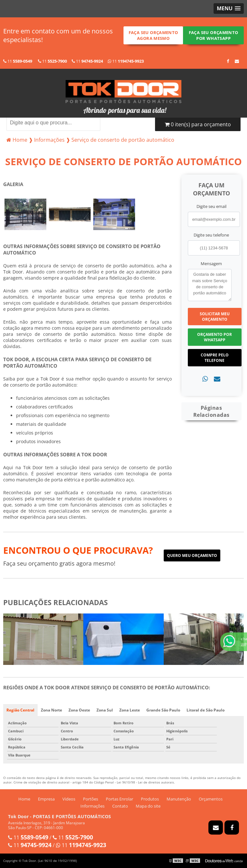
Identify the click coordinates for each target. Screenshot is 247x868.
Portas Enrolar (119, 799)
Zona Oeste (79, 710)
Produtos (150, 799)
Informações (92, 806)
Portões (91, 799)
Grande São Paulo (163, 710)
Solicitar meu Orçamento (215, 317)
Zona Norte (51, 710)
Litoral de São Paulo (206, 710)
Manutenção (179, 799)
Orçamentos (211, 799)
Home (24, 799)
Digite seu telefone (211, 235)
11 (18, 61)
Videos (69, 799)
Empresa (46, 799)
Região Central (20, 710)
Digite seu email (211, 206)
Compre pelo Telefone (215, 358)
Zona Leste (130, 710)
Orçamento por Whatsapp (215, 337)
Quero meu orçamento (192, 555)
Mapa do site (148, 806)
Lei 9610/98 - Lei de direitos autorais (145, 782)
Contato (120, 806)
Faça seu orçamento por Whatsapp (214, 35)
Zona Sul (105, 710)
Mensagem (211, 264)
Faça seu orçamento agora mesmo (153, 35)
